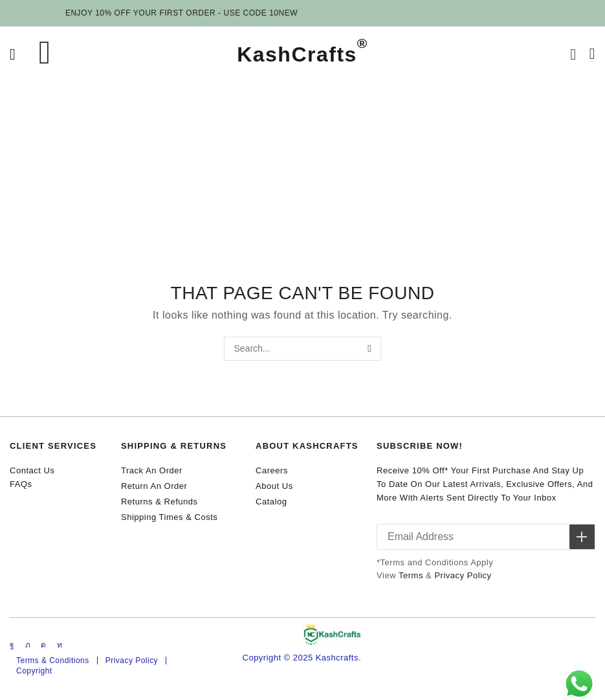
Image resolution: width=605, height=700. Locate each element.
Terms (411, 575)
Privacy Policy (463, 575)
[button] (13, 54)
